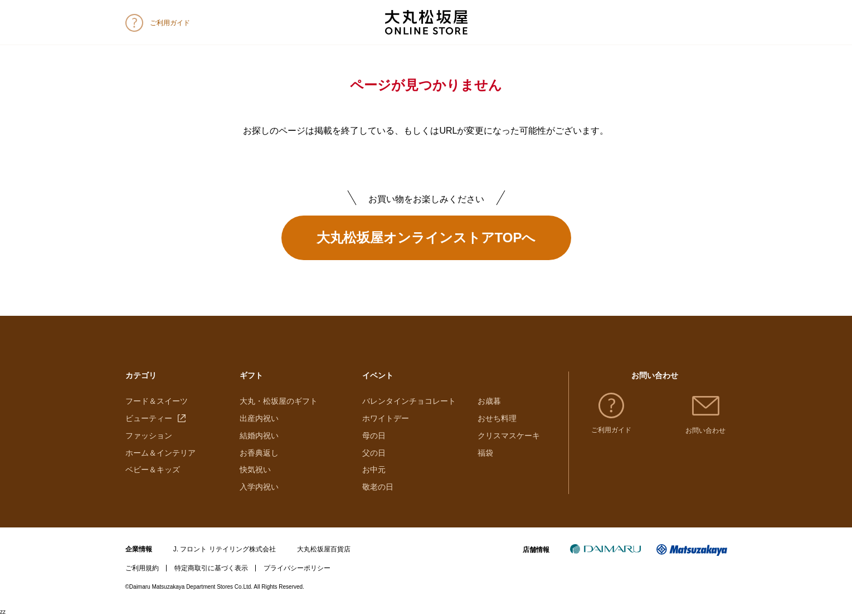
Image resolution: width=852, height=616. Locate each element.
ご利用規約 (142, 568)
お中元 (374, 470)
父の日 (374, 453)
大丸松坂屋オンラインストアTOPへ (426, 238)
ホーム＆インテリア (160, 453)
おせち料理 (497, 418)
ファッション (149, 436)
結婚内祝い (259, 436)
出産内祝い (259, 418)
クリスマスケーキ (509, 436)
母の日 (374, 436)
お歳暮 (489, 401)
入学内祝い (259, 487)
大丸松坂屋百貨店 (324, 549)
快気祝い (255, 470)
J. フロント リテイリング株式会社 (225, 549)
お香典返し (259, 453)
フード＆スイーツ (157, 401)
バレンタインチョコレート (409, 401)
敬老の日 (378, 487)
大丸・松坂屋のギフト (279, 401)
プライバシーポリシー (297, 568)
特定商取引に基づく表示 (211, 568)
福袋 (485, 453)
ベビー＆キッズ (153, 470)
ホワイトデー (386, 418)
